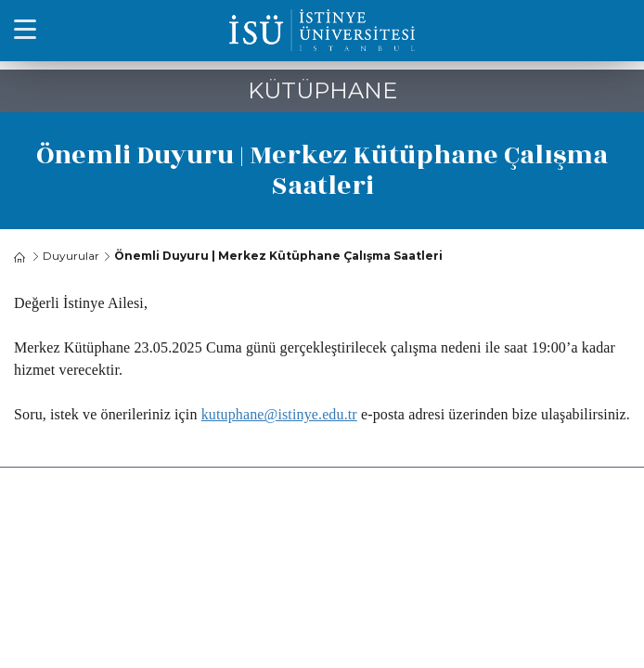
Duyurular (71, 256)
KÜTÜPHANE (322, 90)
